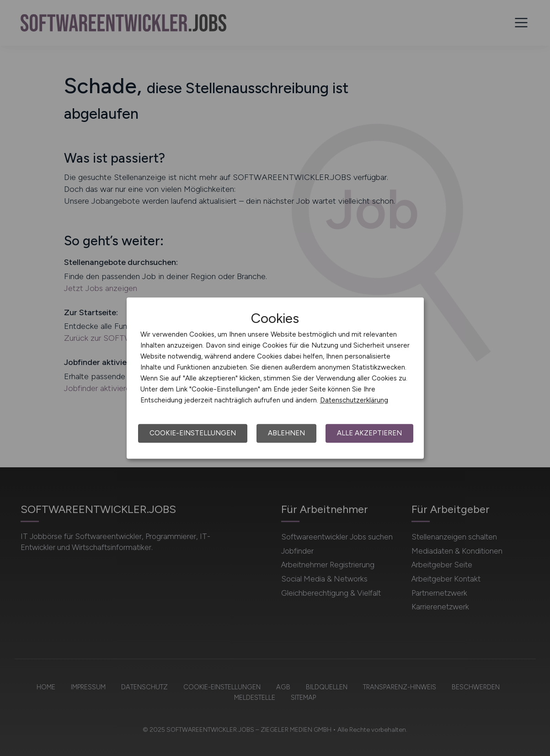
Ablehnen (286, 433)
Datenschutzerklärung (354, 400)
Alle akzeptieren (369, 433)
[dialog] (275, 378)
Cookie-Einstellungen (193, 433)
